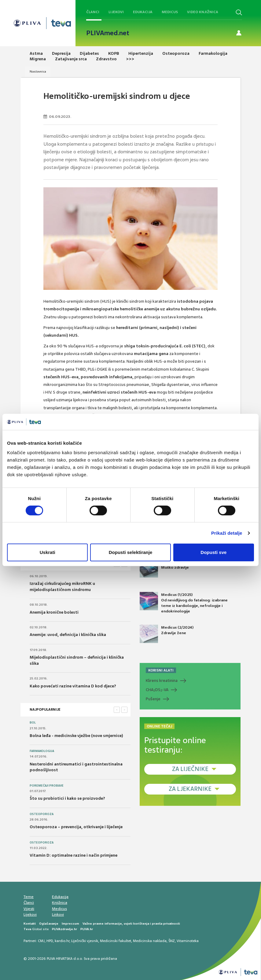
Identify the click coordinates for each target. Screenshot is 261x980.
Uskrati (48, 552)
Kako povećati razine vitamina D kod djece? (73, 686)
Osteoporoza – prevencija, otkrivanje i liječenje (76, 827)
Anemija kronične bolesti (54, 612)
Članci (93, 12)
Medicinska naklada (150, 941)
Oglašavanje (49, 924)
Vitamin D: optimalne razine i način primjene (74, 855)
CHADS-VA (157, 690)
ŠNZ (172, 941)
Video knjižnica (203, 12)
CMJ (41, 941)
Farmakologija (42, 751)
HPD (50, 941)
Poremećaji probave (47, 786)
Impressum (70, 924)
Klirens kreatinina (162, 681)
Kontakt (30, 924)
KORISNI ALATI (161, 670)
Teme (29, 897)
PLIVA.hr (87, 929)
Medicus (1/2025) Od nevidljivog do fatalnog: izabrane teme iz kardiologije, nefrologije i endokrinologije (184, 603)
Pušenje (153, 699)
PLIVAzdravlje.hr (64, 929)
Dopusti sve (213, 552)
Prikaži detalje (227, 533)
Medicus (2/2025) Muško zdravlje (166, 568)
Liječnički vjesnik (85, 941)
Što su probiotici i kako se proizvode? (67, 798)
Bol (33, 723)
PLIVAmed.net (108, 33)
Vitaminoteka (188, 941)
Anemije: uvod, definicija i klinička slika (68, 635)
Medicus (170, 12)
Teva (27, 929)
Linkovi (58, 915)
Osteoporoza (42, 814)
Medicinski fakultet (116, 941)
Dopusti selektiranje (131, 552)
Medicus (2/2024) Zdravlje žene (167, 634)
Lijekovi (116, 12)
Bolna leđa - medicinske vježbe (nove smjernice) (76, 736)
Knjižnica (60, 903)
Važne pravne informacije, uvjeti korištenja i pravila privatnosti (131, 924)
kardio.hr (62, 941)
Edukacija (143, 12)
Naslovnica (38, 71)
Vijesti (29, 909)
